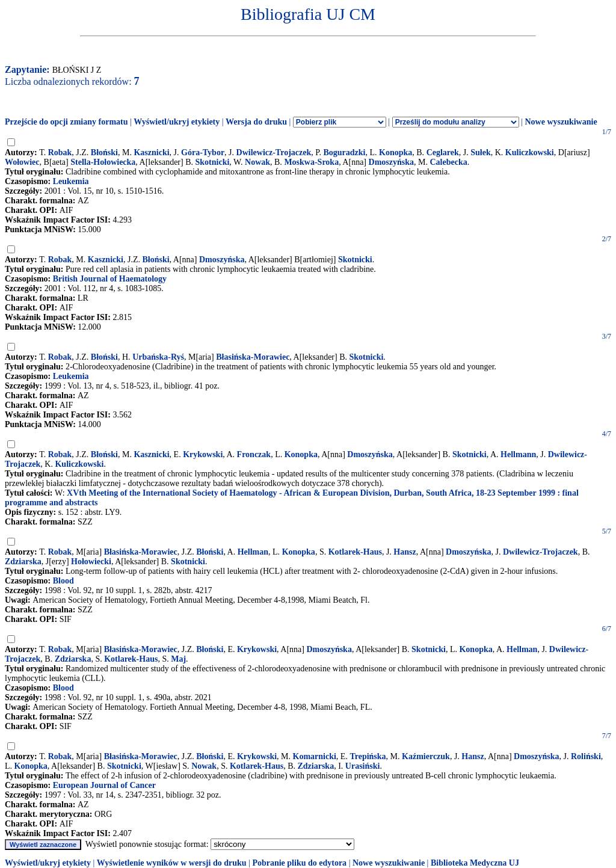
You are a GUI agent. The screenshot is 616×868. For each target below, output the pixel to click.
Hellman (253, 552)
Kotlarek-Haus (355, 552)
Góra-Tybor (203, 152)
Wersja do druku (256, 122)
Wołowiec (22, 162)
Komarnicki (315, 756)
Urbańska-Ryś (158, 357)
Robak (60, 152)
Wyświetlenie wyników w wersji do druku (172, 863)
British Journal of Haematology (110, 279)
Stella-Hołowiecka (103, 162)
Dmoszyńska (391, 162)
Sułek (480, 152)
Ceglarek (443, 152)
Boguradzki (344, 152)
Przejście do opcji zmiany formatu (66, 122)
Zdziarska (23, 562)
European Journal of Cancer (104, 785)
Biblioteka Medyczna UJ (475, 863)
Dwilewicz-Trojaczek (274, 152)
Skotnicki (213, 162)
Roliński (586, 756)
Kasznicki (151, 152)
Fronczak (254, 454)
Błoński (104, 152)
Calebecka (448, 162)
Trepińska (368, 756)
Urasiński (363, 766)
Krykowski (203, 454)
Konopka (396, 152)
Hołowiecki (91, 562)
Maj (178, 659)
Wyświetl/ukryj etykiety (177, 122)
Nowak (257, 162)
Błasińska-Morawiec (253, 357)
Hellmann (518, 454)
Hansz (405, 552)
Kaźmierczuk (426, 756)
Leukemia (71, 181)
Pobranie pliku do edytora (299, 863)
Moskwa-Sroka (311, 162)
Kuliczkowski (530, 152)
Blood (63, 581)
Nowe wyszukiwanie (561, 122)
